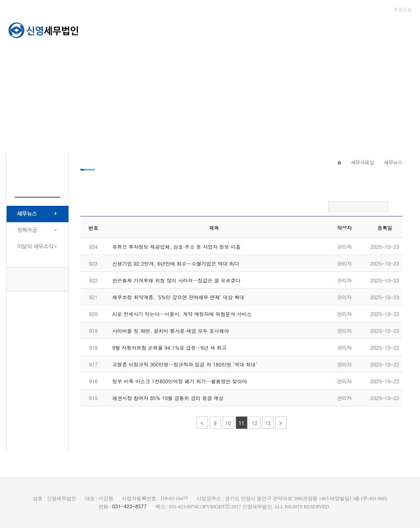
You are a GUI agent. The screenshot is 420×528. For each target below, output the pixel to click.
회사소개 (166, 29)
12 (255, 423)
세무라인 (399, 29)
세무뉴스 (27, 214)
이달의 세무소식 (35, 247)
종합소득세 (353, 29)
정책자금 (27, 230)
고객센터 (307, 29)
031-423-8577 (38, 279)
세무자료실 (261, 29)
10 (228, 423)
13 (268, 423)
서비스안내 (212, 29)
